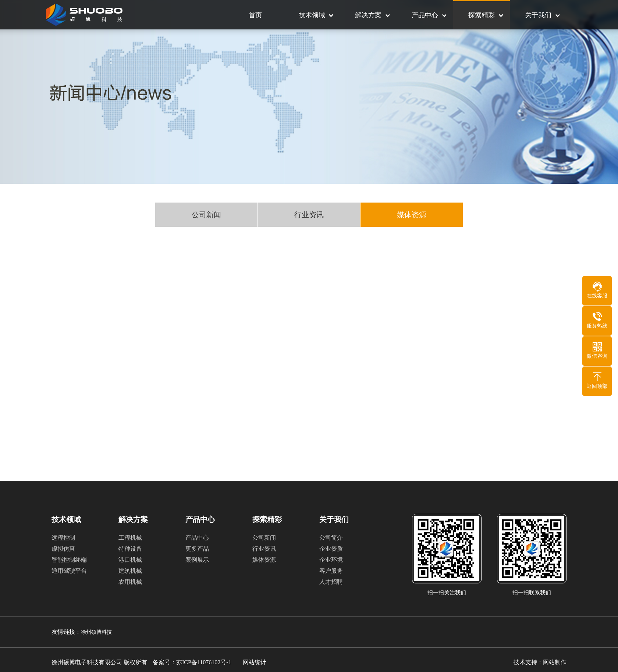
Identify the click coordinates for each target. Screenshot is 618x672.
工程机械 (130, 538)
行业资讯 (309, 215)
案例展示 (197, 560)
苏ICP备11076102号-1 (204, 662)
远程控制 (63, 538)
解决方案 (368, 15)
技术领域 (312, 15)
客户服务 (331, 571)
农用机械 (130, 582)
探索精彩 (482, 15)
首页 (255, 15)
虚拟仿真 (63, 549)
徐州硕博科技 (96, 632)
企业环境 (331, 560)
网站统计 (255, 662)
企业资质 (331, 549)
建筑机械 (130, 571)
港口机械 (130, 560)
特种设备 (130, 549)
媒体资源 (412, 215)
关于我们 (538, 15)
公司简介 (331, 538)
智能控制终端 (69, 560)
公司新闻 (206, 215)
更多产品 (197, 549)
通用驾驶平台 (69, 571)
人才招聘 (331, 582)
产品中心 (425, 15)
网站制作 (555, 662)
